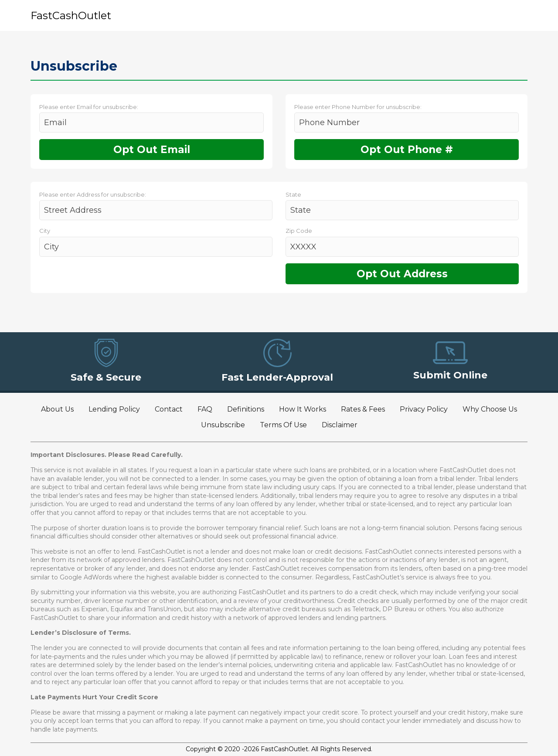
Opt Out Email (152, 150)
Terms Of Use (283, 425)
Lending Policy (114, 409)
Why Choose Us (490, 409)
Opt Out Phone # (407, 150)
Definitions (246, 409)
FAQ (205, 409)
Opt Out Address (402, 274)
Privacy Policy (424, 409)
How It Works (303, 409)
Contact (169, 409)
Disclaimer (340, 425)
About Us (57, 409)
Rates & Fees (363, 409)
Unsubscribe (223, 425)
